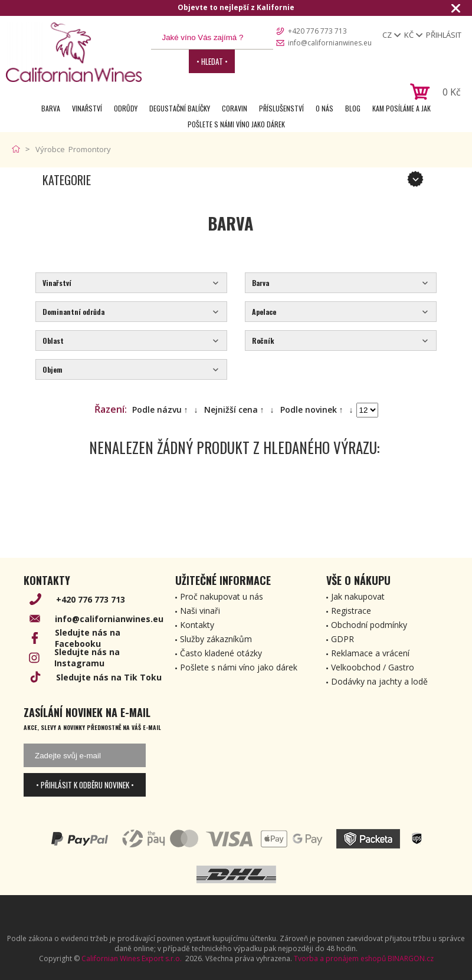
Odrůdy (126, 108)
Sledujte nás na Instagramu (87, 657)
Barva (51, 108)
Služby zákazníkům (216, 639)
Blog (353, 108)
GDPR (342, 639)
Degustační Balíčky (180, 108)
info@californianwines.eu (330, 43)
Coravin (235, 108)
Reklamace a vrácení (370, 653)
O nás (324, 108)
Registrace (351, 611)
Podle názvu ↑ (160, 410)
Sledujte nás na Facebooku (88, 638)
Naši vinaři (200, 611)
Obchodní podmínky (369, 625)
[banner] (74, 52)
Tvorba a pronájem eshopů (340, 958)
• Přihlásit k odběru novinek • (85, 785)
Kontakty (197, 625)
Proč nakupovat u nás (222, 596)
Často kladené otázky (221, 653)
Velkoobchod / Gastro (373, 667)
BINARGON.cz (411, 958)
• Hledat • (212, 61)
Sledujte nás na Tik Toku (109, 677)
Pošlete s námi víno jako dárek (236, 124)
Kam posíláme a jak (401, 108)
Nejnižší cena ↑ (234, 410)
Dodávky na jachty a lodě (379, 681)
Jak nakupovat (358, 596)
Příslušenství (281, 108)
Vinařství (87, 108)
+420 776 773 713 (317, 31)
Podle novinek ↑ (312, 410)
